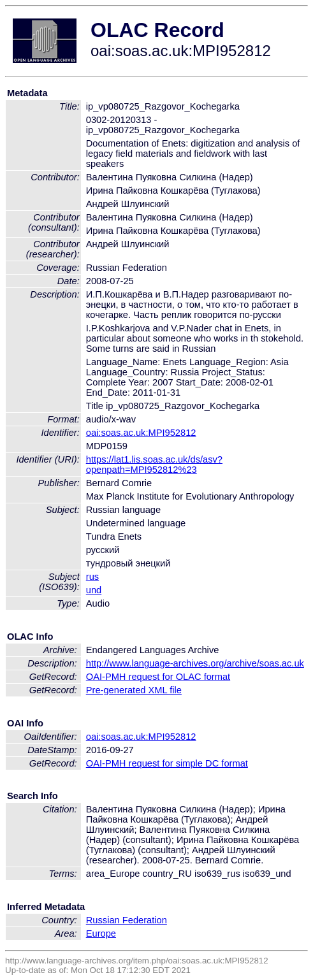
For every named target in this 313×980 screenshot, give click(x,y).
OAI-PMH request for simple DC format (167, 763)
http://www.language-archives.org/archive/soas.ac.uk (195, 663)
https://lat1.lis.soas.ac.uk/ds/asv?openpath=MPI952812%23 (154, 465)
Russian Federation (127, 920)
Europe (101, 933)
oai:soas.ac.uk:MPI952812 (141, 433)
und (94, 590)
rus (92, 577)
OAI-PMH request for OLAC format (158, 677)
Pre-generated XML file (134, 690)
